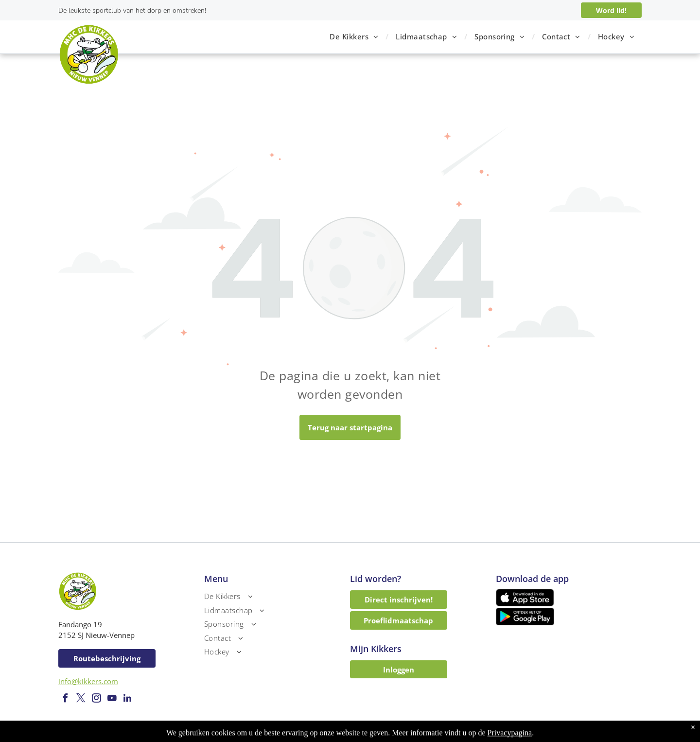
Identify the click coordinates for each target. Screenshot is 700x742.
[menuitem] (355, 37)
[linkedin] (127, 699)
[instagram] (96, 699)
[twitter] (81, 699)
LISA (431, 735)
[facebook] (65, 699)
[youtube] (112, 699)
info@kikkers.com (88, 681)
